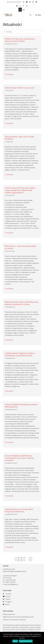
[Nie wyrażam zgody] (42, 638)
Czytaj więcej (9, 74)
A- (20, 6)
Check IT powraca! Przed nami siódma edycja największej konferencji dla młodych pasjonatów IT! (20, 190)
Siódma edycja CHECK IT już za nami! (20, 88)
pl (20, 10)
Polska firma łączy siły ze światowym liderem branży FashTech (20, 40)
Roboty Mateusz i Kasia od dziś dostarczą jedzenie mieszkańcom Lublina (21, 303)
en (24, 10)
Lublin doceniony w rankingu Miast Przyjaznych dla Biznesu (19, 510)
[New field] (23, 32)
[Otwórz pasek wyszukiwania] (30, 15)
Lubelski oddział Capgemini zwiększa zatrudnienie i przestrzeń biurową (20, 354)
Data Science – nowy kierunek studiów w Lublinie (20, 247)
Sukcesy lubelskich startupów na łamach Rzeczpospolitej (21, 406)
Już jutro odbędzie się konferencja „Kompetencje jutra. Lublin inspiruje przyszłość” (19, 458)
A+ (27, 6)
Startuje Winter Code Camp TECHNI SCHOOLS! (19, 138)
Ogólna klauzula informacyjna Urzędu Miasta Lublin (18, 617)
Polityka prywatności (9, 614)
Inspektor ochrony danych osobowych (14, 620)
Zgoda (15, 641)
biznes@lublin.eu (13, 584)
